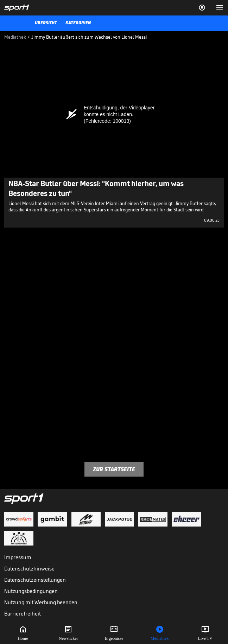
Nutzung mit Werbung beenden (41, 602)
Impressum (18, 557)
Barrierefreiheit (23, 614)
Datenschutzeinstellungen (35, 580)
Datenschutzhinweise (29, 569)
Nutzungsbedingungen (31, 591)
